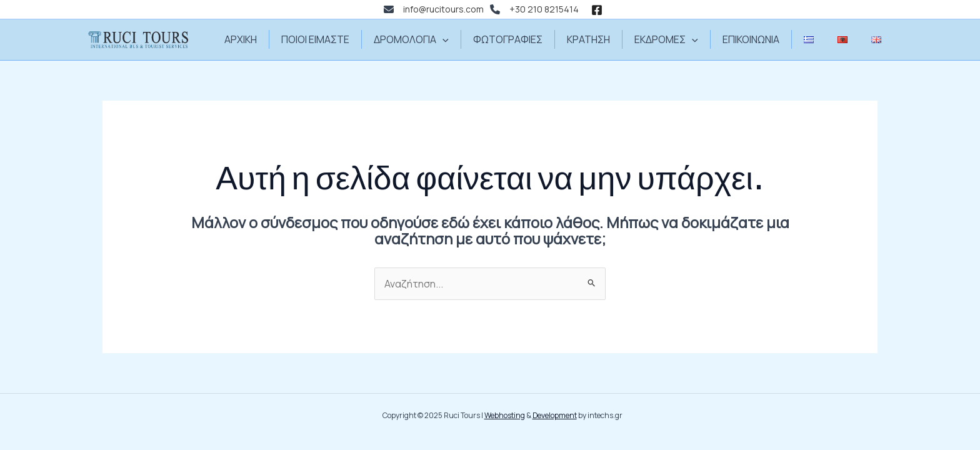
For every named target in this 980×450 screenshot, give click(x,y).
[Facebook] (597, 10)
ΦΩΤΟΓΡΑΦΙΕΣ (513, 39)
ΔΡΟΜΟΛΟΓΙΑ (421, 39)
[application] (452, 39)
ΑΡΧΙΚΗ (257, 39)
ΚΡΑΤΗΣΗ (590, 39)
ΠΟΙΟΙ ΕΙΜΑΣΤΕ (328, 39)
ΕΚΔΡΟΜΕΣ (664, 39)
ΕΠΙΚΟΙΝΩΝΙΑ (745, 39)
